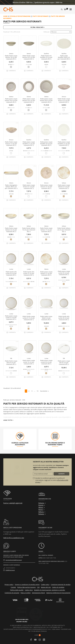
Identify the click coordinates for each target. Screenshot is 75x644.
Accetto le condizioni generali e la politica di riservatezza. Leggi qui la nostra (52, 480)
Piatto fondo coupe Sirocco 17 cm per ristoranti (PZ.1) (11, 144)
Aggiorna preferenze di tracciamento (58, 593)
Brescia (42, 505)
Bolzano (42, 514)
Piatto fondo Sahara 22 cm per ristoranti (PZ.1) (64, 230)
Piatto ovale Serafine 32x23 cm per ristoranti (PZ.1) (64, 57)
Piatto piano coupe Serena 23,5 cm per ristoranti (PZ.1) (29, 100)
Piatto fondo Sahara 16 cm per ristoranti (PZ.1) (29, 230)
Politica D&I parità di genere (26, 587)
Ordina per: (47, 32)
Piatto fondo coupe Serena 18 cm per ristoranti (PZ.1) (11, 57)
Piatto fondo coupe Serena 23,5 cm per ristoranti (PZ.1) (29, 57)
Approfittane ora (64, 2)
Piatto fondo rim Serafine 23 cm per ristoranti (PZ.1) (46, 57)
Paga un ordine (26, 593)
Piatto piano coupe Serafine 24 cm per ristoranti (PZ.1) (46, 144)
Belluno (42, 512)
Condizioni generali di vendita (61, 585)
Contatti (13, 587)
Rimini (42, 510)
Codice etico (29, 590)
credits (38, 635)
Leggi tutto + (8, 420)
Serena (11, 54)
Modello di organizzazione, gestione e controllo (50, 590)
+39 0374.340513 (10, 568)
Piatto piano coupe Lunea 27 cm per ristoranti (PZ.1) (11, 318)
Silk (11, 358)
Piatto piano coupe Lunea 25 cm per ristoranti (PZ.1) (64, 273)
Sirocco (64, 97)
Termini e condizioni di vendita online (27, 585)
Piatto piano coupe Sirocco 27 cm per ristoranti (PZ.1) (46, 187)
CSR (38, 587)
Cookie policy (45, 585)
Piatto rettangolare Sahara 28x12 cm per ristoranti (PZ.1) (11, 187)
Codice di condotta (58, 587)
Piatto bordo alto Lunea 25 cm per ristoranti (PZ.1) (11, 273)
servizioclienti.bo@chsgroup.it (14, 560)
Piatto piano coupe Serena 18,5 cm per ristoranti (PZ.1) (11, 100)
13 (37, 391)
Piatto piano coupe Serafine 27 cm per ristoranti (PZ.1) (64, 144)
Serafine (46, 54)
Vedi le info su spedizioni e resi (14, 538)
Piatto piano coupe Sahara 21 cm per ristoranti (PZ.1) (46, 273)
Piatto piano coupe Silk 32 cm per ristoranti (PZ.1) (64, 363)
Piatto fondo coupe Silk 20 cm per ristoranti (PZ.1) (11, 363)
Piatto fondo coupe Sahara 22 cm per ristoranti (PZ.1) (11, 230)
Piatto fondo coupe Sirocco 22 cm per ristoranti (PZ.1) (64, 100)
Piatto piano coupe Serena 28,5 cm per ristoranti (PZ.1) (46, 100)
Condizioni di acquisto (12, 593)
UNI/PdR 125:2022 (24, 613)
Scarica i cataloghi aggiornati (13, 503)
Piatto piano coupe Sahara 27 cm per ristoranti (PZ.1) (64, 187)
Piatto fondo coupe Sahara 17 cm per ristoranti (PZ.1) (46, 230)
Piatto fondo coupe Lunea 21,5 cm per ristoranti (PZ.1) (29, 318)
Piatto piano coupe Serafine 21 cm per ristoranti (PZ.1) (29, 144)
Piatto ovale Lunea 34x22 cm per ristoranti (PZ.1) (46, 318)
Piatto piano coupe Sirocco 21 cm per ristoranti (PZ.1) (29, 187)
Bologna (42, 503)
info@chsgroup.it (10, 570)
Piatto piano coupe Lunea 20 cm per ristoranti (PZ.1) (46, 362)
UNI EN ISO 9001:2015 (24, 611)
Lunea (11, 269)
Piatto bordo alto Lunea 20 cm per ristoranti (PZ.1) (64, 318)
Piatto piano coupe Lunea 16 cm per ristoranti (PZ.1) (29, 362)
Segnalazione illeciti (38, 593)
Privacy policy (9, 585)
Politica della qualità (17, 590)
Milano (42, 507)
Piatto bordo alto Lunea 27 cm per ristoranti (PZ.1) (29, 273)
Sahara (11, 183)
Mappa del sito (46, 587)
